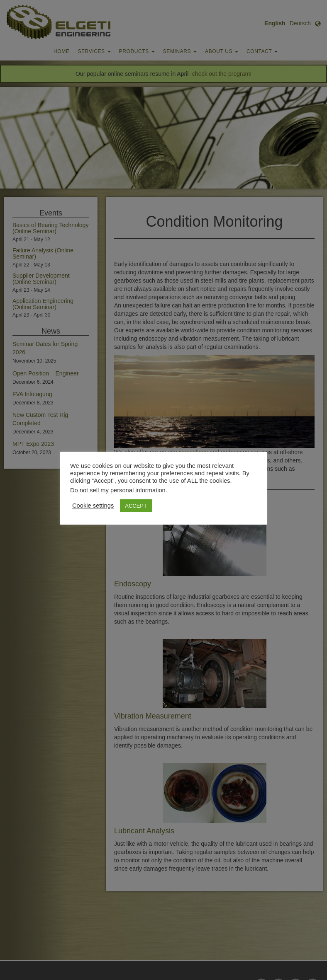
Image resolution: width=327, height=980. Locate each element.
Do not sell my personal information (118, 490)
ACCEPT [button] (136, 506)
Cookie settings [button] (93, 506)
